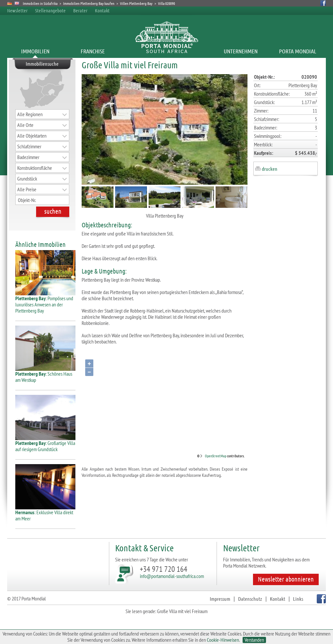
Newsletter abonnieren (286, 579)
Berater (80, 10)
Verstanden (254, 640)
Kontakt (102, 10)
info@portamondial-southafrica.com (172, 576)
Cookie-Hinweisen (223, 640)
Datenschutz (250, 599)
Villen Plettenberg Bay (136, 3)
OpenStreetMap (216, 456)
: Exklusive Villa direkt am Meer (45, 513)
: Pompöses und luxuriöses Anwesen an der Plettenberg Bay (45, 302)
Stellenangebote (50, 10)
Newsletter (17, 10)
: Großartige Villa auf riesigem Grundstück (45, 444)
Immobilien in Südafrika (40, 3)
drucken (270, 169)
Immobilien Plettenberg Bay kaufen (89, 3)
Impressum (220, 599)
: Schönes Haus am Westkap (45, 374)
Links (298, 599)
